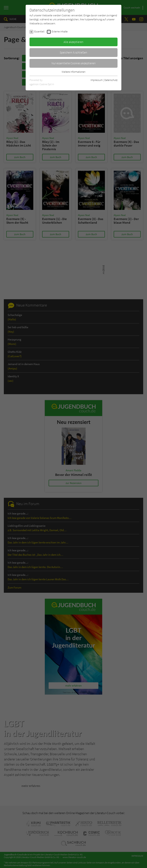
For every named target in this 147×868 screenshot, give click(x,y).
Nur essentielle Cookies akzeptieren (74, 63)
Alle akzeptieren (73, 42)
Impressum (97, 80)
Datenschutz (111, 80)
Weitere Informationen (73, 72)
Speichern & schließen (73, 52)
